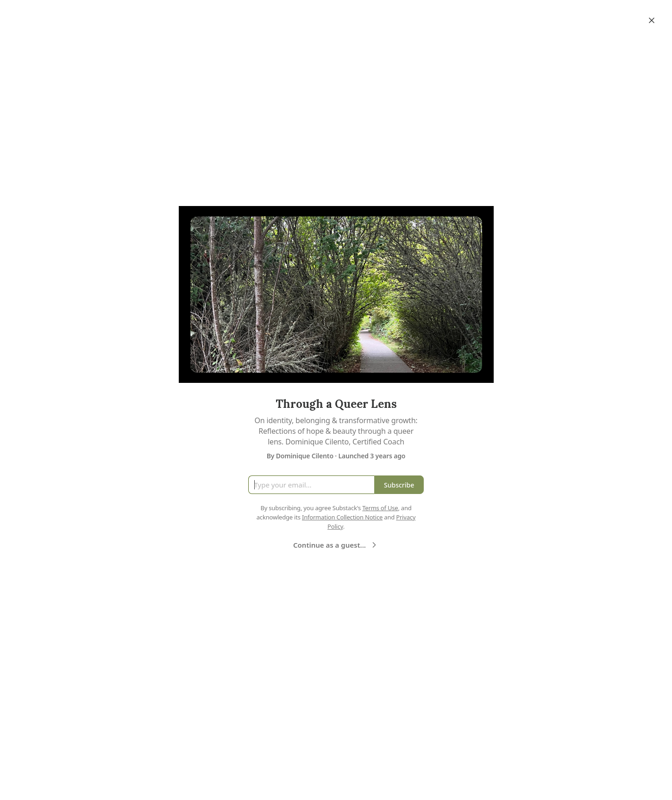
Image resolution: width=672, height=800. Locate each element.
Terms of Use (380, 508)
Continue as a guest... (336, 545)
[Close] (652, 20)
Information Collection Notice (342, 517)
